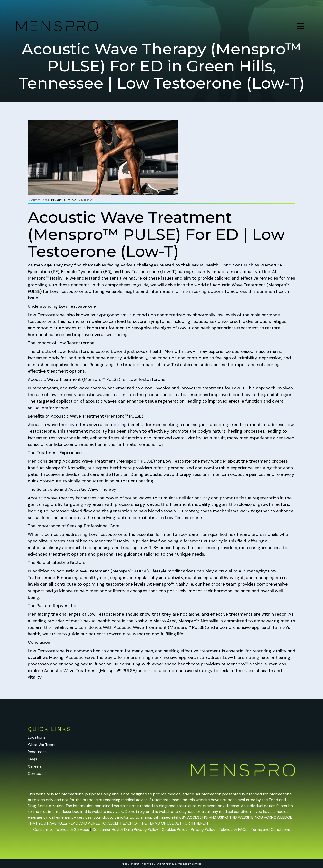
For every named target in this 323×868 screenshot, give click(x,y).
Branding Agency (164, 864)
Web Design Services (189, 864)
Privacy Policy (203, 830)
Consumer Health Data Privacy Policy (125, 830)
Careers (35, 766)
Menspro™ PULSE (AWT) (64, 200)
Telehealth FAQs (233, 830)
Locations (37, 737)
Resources (37, 752)
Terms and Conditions (270, 830)
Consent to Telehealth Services (61, 830)
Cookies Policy (175, 830)
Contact (35, 773)
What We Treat (41, 745)
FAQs (32, 759)
